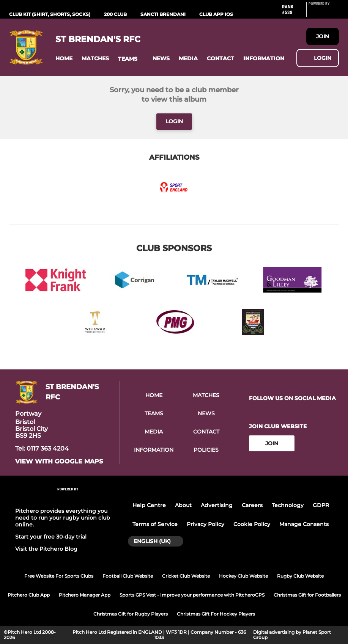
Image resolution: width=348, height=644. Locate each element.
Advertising (217, 505)
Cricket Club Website (186, 576)
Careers (252, 505)
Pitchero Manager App (85, 595)
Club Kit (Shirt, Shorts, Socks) (50, 14)
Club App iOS (216, 14)
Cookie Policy (252, 524)
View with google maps (59, 462)
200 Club (115, 14)
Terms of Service (155, 524)
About (183, 505)
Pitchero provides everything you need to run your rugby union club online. (63, 518)
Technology (288, 505)
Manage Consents (304, 524)
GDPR (321, 505)
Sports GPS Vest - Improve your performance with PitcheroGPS (192, 595)
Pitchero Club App (29, 595)
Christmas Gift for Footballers (307, 595)
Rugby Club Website (300, 576)
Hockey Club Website (243, 576)
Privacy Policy (205, 524)
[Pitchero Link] (324, 13)
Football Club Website (128, 576)
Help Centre (149, 505)
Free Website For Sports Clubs (59, 576)
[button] (64, 59)
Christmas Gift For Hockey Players (216, 614)
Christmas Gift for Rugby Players (131, 614)
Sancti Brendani (163, 14)
